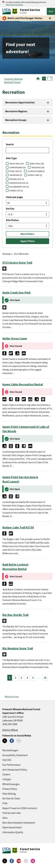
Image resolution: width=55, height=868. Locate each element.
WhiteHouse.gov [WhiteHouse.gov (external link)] (11, 784)
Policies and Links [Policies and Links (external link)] (12, 813)
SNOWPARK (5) (16, 175)
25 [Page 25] (45, 678)
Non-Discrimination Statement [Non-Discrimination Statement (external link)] (19, 823)
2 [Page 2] (15, 678)
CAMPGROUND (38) (17, 167)
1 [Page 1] (10, 678)
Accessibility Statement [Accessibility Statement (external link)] (15, 755)
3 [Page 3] (21, 678)
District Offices (10, 730)
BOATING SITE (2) (17, 179)
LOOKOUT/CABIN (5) (36, 171)
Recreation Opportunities (20, 102)
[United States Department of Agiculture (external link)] (7, 11)
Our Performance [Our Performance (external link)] (11, 765)
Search (10, 144)
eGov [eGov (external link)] (5, 818)
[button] (38, 78)
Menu (51, 11)
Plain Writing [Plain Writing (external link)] (9, 794)
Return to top (12, 696)
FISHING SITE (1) (16, 191)
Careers (6, 774)
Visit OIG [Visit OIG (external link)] (7, 760)
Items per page (14, 197)
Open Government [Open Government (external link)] (12, 827)
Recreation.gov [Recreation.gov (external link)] (10, 750)
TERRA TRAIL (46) (37, 164)
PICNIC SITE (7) (16, 171)
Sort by (10, 209)
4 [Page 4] (27, 678)
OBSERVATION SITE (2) (19, 183)
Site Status (12, 220)
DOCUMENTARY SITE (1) (19, 187)
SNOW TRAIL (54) (16, 164)
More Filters (27, 234)
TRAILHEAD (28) (38, 167)
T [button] (44, 79)
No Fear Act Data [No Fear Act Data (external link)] (11, 798)
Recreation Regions (16, 111)
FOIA (5, 803)
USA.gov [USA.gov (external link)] (7, 779)
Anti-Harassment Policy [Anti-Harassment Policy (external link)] (15, 770)
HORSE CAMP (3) (35, 175)
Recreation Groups (16, 120)
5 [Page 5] (33, 678)
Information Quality (13, 832)
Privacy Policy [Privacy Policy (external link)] (10, 789)
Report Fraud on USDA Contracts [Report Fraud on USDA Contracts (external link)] (20, 808)
